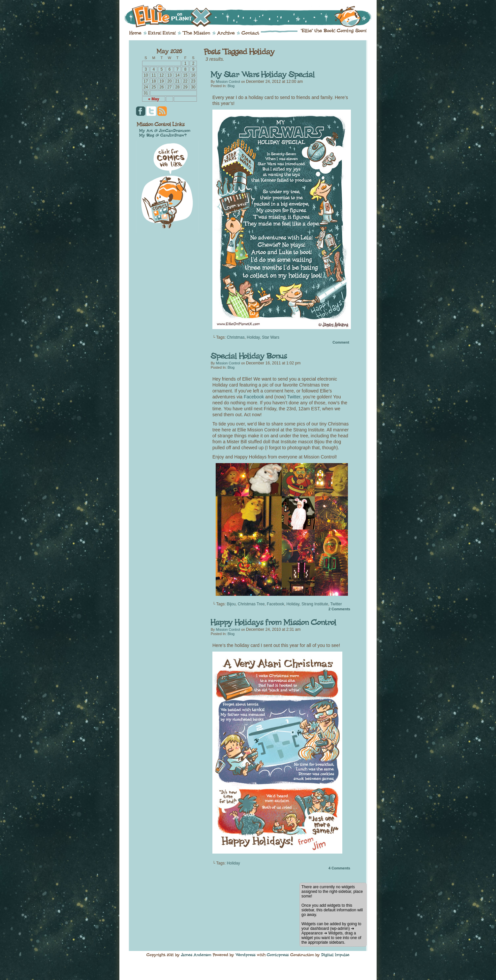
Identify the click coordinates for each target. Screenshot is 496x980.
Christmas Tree (251, 604)
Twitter (294, 397)
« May (154, 99)
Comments (339, 609)
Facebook (254, 397)
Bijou (231, 604)
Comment (341, 342)
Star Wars (271, 337)
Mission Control (228, 82)
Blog (231, 86)
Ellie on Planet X (252, 16)
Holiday (253, 337)
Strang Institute (315, 604)
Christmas (236, 337)
